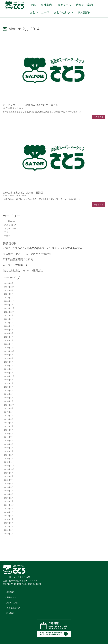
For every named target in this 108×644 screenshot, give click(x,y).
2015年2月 (9, 498)
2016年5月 (9, 444)
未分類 (7, 236)
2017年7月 (9, 416)
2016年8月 (9, 434)
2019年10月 (9, 351)
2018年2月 (9, 401)
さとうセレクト (11, 225)
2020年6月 (9, 330)
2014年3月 (9, 516)
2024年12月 (9, 287)
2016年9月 (9, 430)
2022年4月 (9, 305)
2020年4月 (9, 337)
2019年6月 (9, 358)
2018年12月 (9, 376)
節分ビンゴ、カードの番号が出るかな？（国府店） (32, 105)
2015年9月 (9, 473)
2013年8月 (9, 523)
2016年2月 (9, 455)
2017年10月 (9, 405)
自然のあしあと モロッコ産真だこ (23, 270)
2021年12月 (9, 308)
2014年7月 (9, 512)
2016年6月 (9, 441)
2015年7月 (9, 480)
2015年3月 (9, 494)
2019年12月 (9, 348)
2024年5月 (9, 294)
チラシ (7, 232)
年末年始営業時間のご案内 (18, 259)
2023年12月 (9, 301)
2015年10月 (9, 469)
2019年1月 (9, 373)
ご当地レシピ (10, 221)
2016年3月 (9, 451)
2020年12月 (9, 326)
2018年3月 (9, 398)
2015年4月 (9, 491)
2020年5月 (9, 333)
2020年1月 (9, 344)
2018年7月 (9, 383)
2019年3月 (9, 369)
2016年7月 (9, 437)
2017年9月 (9, 408)
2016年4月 (9, 448)
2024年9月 (9, 290)
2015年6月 (9, 484)
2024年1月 (9, 298)
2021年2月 (9, 319)
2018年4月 (9, 394)
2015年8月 (9, 476)
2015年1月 (9, 501)
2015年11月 (9, 466)
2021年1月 (9, 323)
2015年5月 (9, 487)
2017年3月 (9, 426)
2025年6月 (9, 283)
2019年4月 (9, 366)
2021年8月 (9, 315)
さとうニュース (21, 108)
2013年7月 (9, 527)
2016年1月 (9, 459)
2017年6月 (9, 419)
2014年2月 (9, 519)
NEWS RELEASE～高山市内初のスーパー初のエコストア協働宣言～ (43, 248)
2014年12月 (9, 505)
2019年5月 (9, 362)
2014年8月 (9, 509)
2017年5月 (9, 423)
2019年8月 (9, 355)
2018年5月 (9, 391)
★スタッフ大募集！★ (15, 265)
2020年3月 (9, 340)
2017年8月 (9, 412)
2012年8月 (9, 530)
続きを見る (99, 117)
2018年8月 (9, 380)
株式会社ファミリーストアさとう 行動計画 (27, 254)
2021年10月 (9, 312)
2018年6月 (9, 387)
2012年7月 (9, 534)
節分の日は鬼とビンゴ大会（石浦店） (24, 193)
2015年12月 (9, 462)
